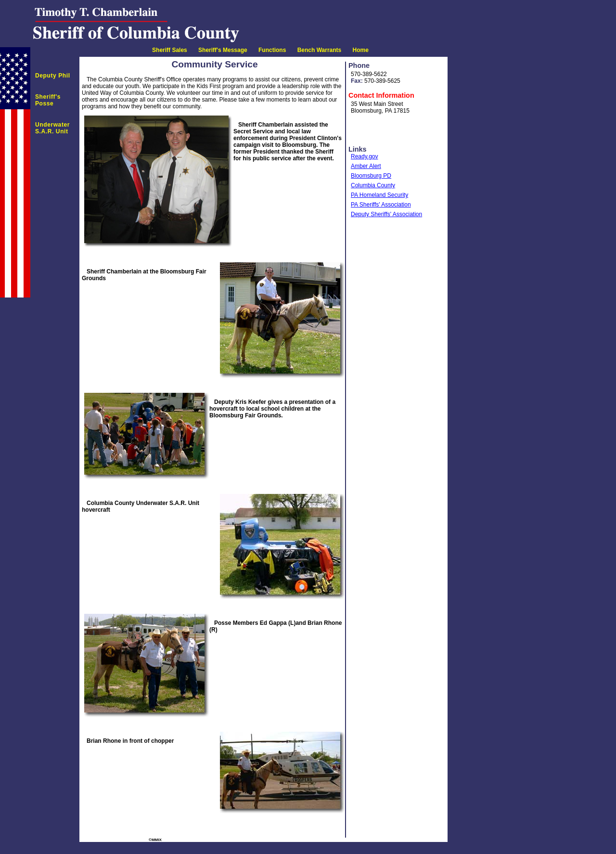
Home (361, 50)
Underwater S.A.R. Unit (52, 128)
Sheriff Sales (170, 50)
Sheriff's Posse (48, 100)
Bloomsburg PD (371, 176)
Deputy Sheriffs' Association (386, 214)
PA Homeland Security (379, 195)
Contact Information (381, 95)
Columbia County (373, 185)
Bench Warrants (320, 50)
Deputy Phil (53, 76)
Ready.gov (364, 156)
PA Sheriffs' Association (381, 205)
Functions (272, 50)
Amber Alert (366, 166)
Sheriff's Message (223, 50)
